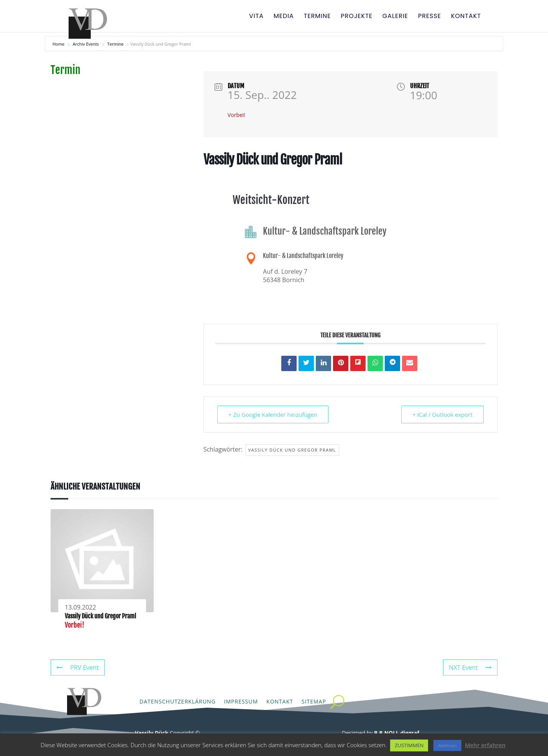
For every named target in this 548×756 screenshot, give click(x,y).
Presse (430, 17)
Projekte (357, 17)
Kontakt (466, 17)
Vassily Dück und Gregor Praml (292, 450)
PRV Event (78, 667)
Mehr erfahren (485, 745)
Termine (317, 17)
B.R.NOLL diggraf (397, 733)
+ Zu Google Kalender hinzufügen (273, 414)
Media (284, 17)
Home (59, 44)
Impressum (241, 701)
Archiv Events (86, 44)
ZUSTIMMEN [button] (409, 745)
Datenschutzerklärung (178, 701)
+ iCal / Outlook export (442, 414)
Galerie (395, 17)
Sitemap (314, 701)
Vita (256, 17)
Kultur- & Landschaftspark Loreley (303, 256)
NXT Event (470, 667)
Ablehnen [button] (447, 745)
